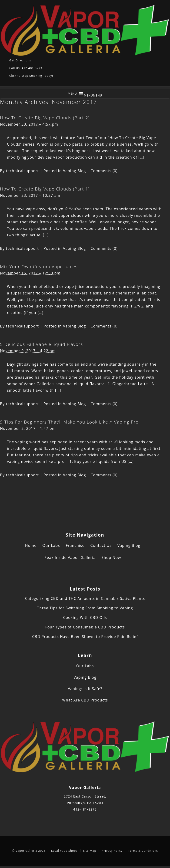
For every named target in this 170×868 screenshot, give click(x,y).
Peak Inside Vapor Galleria (70, 558)
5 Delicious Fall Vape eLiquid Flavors (42, 344)
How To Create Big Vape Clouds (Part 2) (45, 118)
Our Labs (51, 545)
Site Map (90, 851)
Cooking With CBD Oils (85, 618)
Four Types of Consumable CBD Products (85, 627)
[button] (93, 95)
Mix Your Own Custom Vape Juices (39, 266)
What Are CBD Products (85, 700)
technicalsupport (23, 171)
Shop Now (111, 558)
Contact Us (101, 545)
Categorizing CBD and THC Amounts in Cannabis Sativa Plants (85, 598)
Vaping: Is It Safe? (85, 689)
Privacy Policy (112, 851)
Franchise (75, 545)
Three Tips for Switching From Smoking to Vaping (85, 608)
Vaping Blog (75, 171)
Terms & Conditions (143, 851)
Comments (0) (104, 171)
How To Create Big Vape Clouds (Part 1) (45, 189)
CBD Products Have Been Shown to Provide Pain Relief (85, 637)
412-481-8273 (85, 809)
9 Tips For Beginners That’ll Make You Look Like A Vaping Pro (69, 422)
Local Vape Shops (64, 851)
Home (31, 545)
